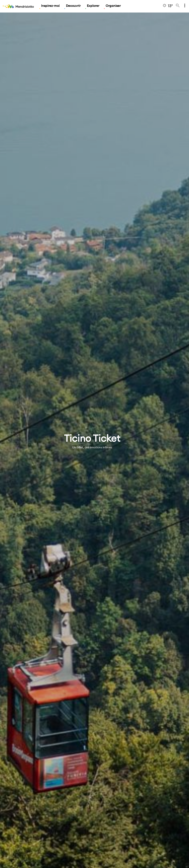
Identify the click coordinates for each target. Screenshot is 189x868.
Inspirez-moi (50, 6)
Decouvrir (73, 6)
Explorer (93, 6)
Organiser (113, 6)
